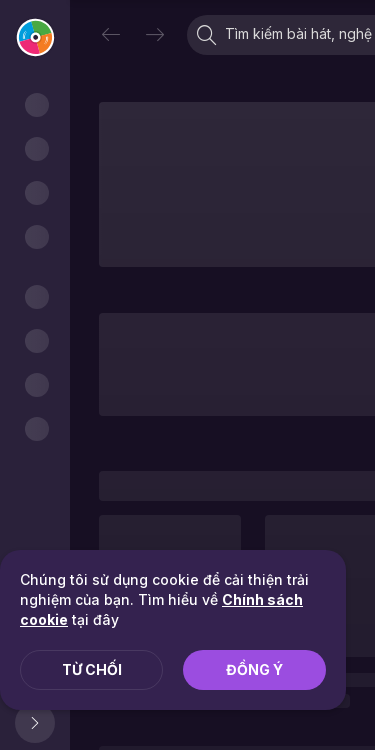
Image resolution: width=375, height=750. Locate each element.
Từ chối (92, 669)
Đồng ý (254, 669)
